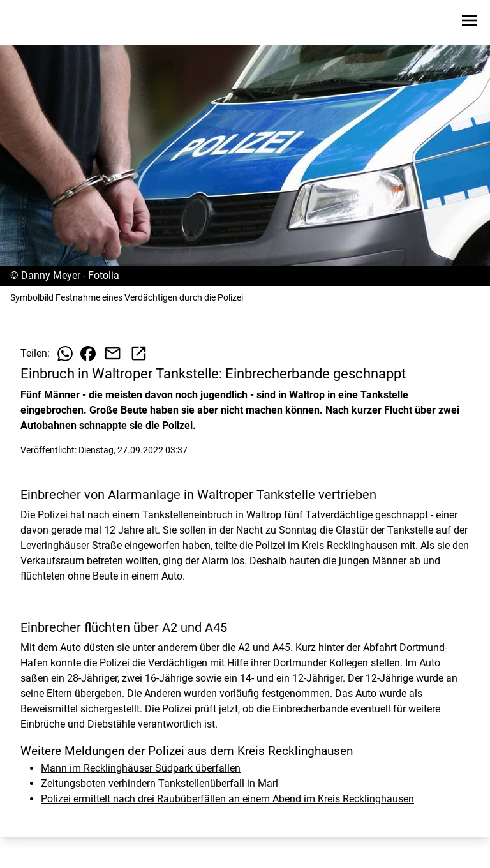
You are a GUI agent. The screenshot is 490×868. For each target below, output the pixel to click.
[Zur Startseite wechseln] (41, 23)
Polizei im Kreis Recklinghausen (327, 545)
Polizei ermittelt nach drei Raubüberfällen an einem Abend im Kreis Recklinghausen (227, 799)
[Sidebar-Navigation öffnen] (470, 23)
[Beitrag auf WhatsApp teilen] (65, 354)
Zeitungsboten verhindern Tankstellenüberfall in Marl (160, 783)
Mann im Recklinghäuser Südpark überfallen (141, 768)
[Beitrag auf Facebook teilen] (88, 354)
